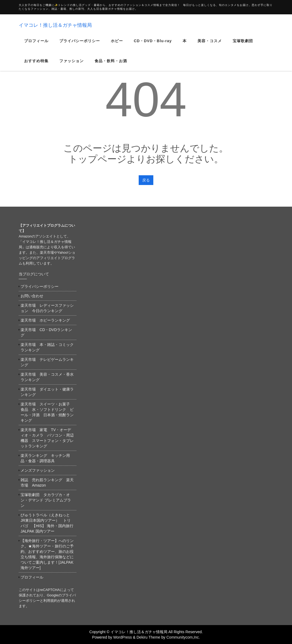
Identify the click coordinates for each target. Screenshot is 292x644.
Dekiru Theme (148, 637)
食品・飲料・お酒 (111, 64)
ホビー (117, 44)
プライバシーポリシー (80, 44)
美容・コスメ (210, 44)
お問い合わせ (32, 296)
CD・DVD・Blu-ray (153, 44)
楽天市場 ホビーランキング (45, 320)
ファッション (72, 64)
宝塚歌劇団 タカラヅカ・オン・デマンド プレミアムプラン (46, 500)
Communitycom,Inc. (183, 637)
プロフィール (36, 44)
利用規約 (50, 601)
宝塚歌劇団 (243, 44)
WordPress (123, 637)
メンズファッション (38, 470)
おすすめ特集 (36, 64)
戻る (146, 180)
